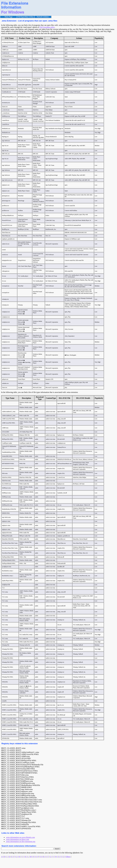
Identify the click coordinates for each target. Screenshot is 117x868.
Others (68, 857)
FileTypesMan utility (47, 27)
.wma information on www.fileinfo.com (20, 837)
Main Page (9, 17)
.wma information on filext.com (17, 839)
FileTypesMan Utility (26, 17)
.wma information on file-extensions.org (20, 841)
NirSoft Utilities (43, 17)
